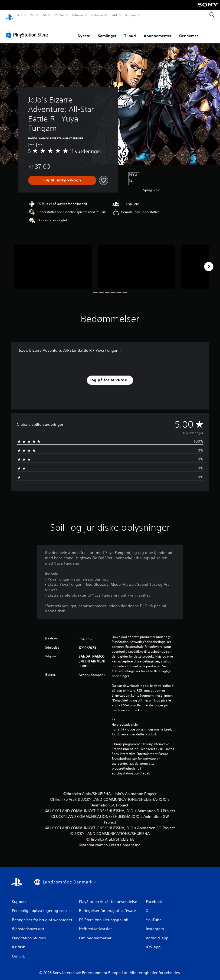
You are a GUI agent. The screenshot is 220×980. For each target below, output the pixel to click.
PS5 (32, 15)
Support (131, 15)
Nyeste (84, 31)
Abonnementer (157, 31)
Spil (20, 15)
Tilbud (130, 31)
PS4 (44, 15)
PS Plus (59, 15)
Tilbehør (78, 15)
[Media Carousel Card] (53, 261)
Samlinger (107, 31)
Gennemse (189, 31)
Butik (114, 15)
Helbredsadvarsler (125, 719)
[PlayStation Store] (28, 30)
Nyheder (97, 15)
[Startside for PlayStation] (9, 15)
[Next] (209, 261)
